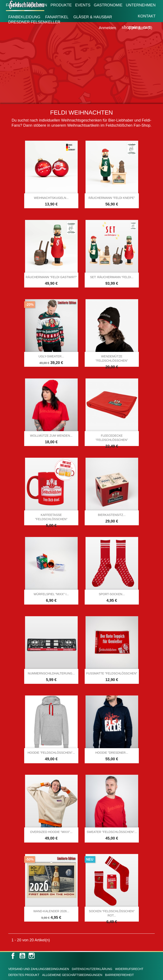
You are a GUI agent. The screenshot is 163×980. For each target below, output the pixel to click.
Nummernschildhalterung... (51, 673)
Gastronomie (108, 5)
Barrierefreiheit (119, 975)
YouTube (22, 956)
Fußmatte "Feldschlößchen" (112, 673)
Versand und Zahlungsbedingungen (39, 969)
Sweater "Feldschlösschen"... (112, 832)
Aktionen (37, 5)
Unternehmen (141, 5)
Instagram (32, 956)
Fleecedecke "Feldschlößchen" (112, 438)
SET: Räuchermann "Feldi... (112, 277)
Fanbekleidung (24, 17)
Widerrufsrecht (129, 969)
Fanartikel (57, 17)
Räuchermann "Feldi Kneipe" (112, 198)
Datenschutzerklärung (92, 969)
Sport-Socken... (112, 594)
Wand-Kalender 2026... (51, 911)
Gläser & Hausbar (93, 17)
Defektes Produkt (24, 975)
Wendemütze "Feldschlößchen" (112, 358)
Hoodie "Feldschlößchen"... (51, 753)
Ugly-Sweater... (51, 356)
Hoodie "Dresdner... (112, 753)
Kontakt (147, 16)
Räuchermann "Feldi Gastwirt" (51, 277)
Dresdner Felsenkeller (34, 22)
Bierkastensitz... (112, 515)
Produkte (61, 5)
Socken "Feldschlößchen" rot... (112, 913)
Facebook (13, 956)
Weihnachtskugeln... (51, 198)
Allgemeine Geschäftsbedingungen (72, 975)
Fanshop (15, 5)
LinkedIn (41, 956)
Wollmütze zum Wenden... (51, 436)
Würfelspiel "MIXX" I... (51, 594)
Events (83, 5)
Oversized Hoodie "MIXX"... (51, 832)
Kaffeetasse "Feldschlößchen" (51, 517)
